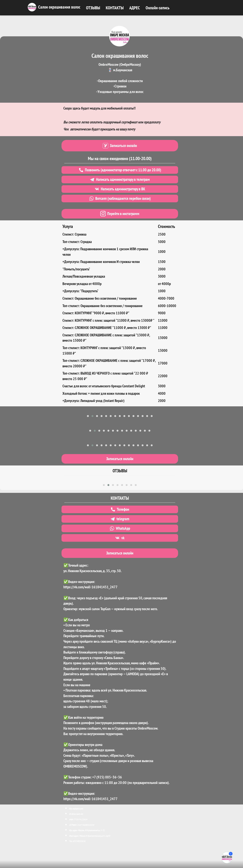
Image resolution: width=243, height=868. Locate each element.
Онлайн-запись (157, 8)
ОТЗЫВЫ (93, 8)
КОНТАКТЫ (115, 8)
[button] (88, 416)
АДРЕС (135, 8)
